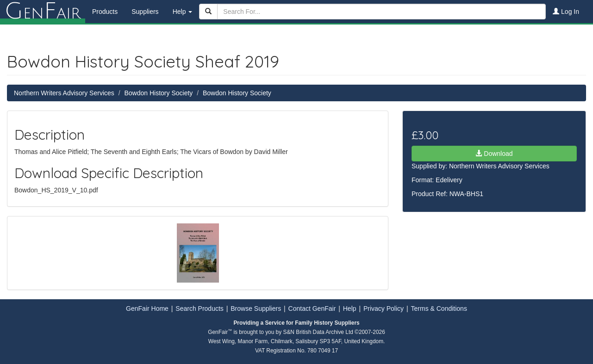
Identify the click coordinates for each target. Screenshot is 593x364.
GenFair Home (147, 308)
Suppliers (145, 12)
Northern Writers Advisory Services (64, 93)
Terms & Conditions (439, 308)
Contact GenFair (312, 308)
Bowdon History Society (158, 93)
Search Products (200, 308)
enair (43, 12)
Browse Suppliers (256, 308)
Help (350, 308)
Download (494, 154)
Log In (566, 12)
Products (105, 12)
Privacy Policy (384, 308)
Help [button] (183, 12)
